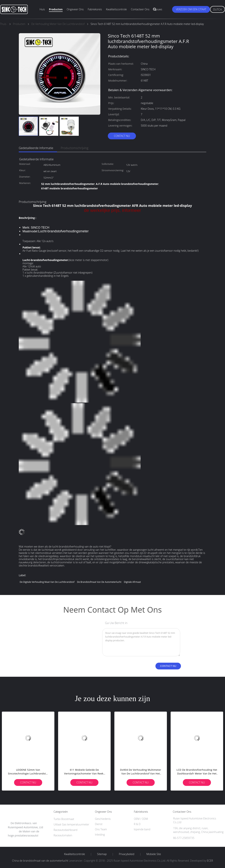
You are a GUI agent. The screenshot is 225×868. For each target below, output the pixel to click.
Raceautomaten (63, 835)
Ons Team (101, 829)
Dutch (217, 9)
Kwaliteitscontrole (116, 9)
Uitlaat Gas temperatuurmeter (71, 824)
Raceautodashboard (66, 830)
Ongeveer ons (75, 9)
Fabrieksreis (95, 9)
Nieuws (158, 9)
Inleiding (100, 835)
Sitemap (102, 854)
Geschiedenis (103, 819)
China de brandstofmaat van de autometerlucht (40, 861)
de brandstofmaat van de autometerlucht (99, 582)
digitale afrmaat (132, 582)
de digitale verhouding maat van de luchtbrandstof (47, 582)
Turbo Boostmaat (64, 819)
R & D (137, 824)
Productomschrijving (75, 148)
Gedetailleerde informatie (36, 148)
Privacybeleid (127, 854)
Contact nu (122, 136)
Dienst (99, 824)
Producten (56, 9)
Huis (42, 9)
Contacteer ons (140, 9)
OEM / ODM (141, 819)
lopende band (142, 829)
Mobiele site (154, 854)
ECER (210, 861)
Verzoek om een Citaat (191, 9)
